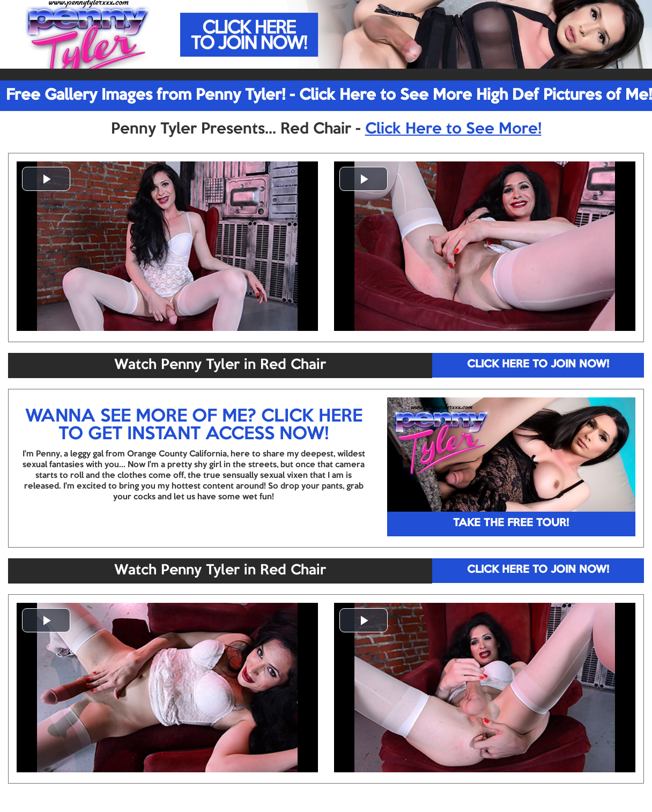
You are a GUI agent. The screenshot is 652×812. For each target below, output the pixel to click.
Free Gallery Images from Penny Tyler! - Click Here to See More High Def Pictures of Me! (329, 95)
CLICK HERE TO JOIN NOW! (538, 365)
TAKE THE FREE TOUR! (511, 523)
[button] (46, 179)
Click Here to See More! (453, 129)
